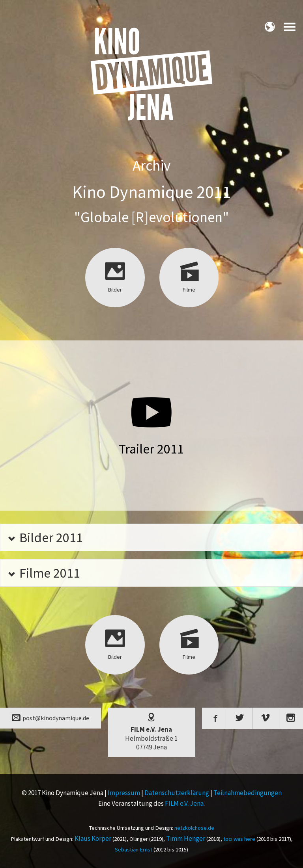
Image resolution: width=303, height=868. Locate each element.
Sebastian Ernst (134, 849)
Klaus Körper (93, 838)
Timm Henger (186, 838)
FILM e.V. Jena (184, 803)
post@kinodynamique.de (50, 717)
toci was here (239, 839)
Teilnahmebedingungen (248, 793)
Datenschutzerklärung (177, 793)
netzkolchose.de (194, 828)
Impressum (124, 793)
